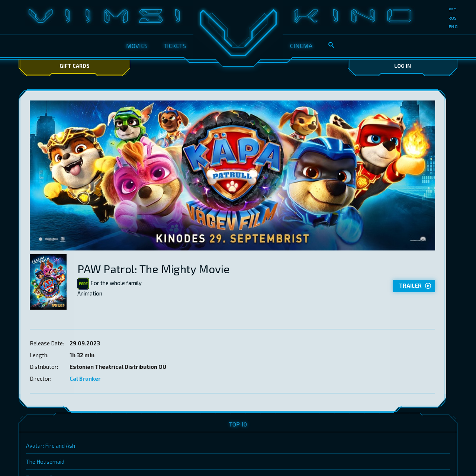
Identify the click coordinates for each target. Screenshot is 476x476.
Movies (137, 46)
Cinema (301, 46)
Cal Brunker (85, 378)
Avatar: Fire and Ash (51, 445)
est (452, 9)
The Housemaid (45, 461)
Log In (403, 66)
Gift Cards (75, 66)
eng (453, 26)
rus (453, 18)
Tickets (175, 46)
